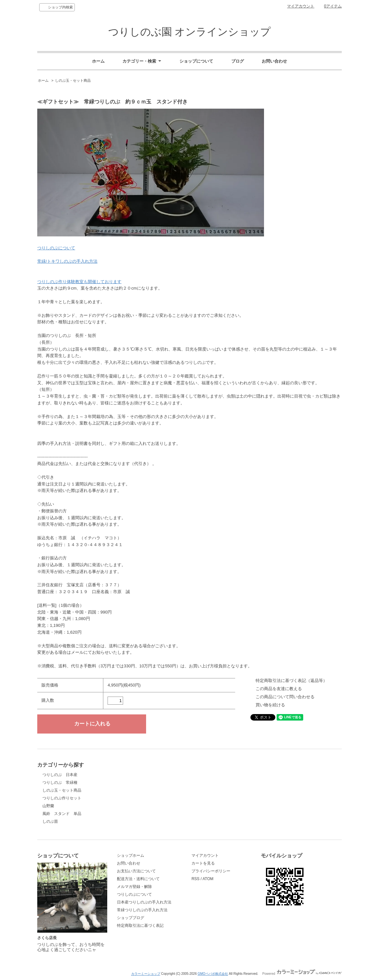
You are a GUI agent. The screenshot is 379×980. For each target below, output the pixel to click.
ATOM (208, 879)
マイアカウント (301, 6)
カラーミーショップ (146, 974)
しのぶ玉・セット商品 (73, 80)
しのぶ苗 (50, 821)
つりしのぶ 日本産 (60, 775)
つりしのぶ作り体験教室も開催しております (79, 282)
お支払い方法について (136, 871)
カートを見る (203, 863)
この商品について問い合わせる (285, 697)
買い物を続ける (270, 705)
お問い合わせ (274, 61)
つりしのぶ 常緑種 (60, 783)
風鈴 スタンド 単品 (62, 814)
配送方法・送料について (138, 879)
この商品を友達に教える (279, 689)
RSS (195, 879)
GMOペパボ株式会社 (213, 974)
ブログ (238, 61)
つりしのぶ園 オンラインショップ (190, 32)
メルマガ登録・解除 (134, 887)
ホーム (98, 61)
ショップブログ (131, 918)
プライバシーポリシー (211, 871)
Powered (302, 974)
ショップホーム (131, 855)
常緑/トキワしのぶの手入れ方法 (67, 261)
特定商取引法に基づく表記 (140, 926)
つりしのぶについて (56, 248)
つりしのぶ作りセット (62, 798)
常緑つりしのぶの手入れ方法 (142, 910)
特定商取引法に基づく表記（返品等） (291, 681)
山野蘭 (48, 806)
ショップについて (196, 61)
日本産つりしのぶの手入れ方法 (144, 902)
